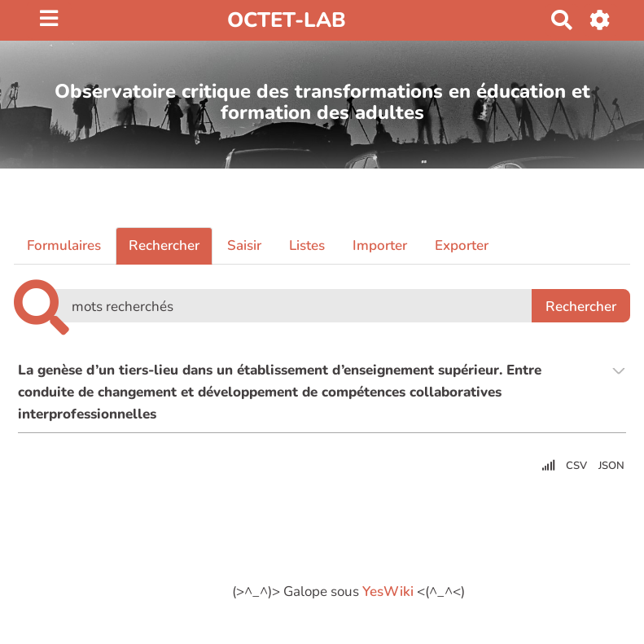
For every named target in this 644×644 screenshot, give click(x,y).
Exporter (462, 245)
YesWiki (388, 591)
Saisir (244, 245)
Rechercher (164, 245)
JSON (611, 466)
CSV (576, 466)
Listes (307, 245)
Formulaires (64, 245)
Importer (380, 245)
